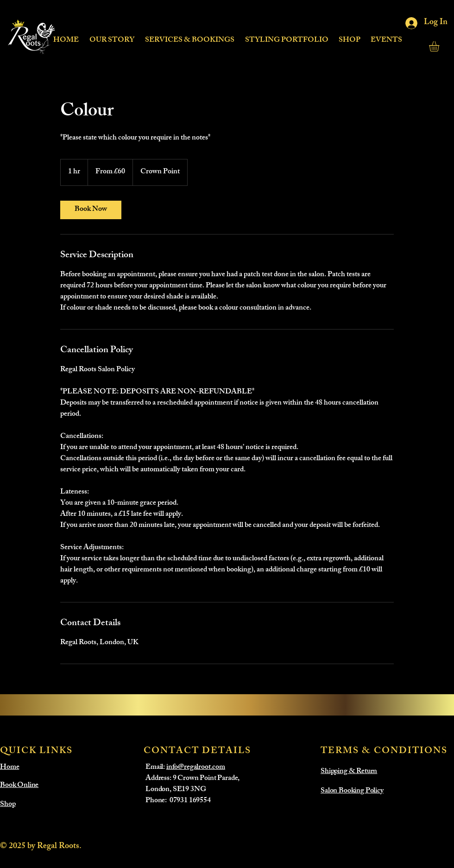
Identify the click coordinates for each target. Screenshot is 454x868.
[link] (91, 210)
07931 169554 (190, 801)
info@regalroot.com (196, 768)
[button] (189, 36)
